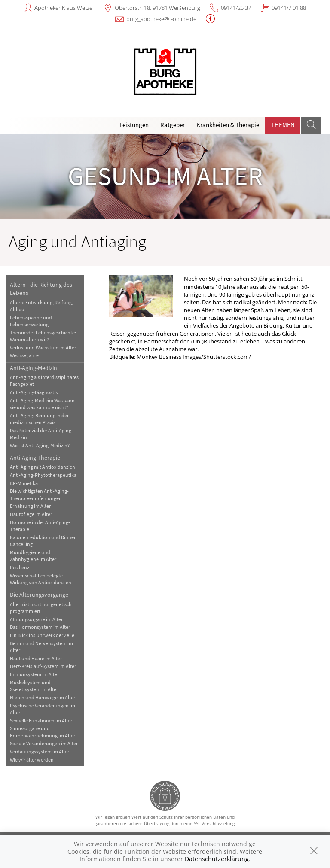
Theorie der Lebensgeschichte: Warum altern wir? (43, 336)
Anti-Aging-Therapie (35, 458)
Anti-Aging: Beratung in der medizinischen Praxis (39, 419)
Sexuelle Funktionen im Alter (41, 721)
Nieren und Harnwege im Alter (43, 697)
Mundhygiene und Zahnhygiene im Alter (33, 556)
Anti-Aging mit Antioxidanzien (43, 467)
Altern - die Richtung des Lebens (41, 289)
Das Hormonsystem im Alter (40, 627)
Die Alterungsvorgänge (39, 595)
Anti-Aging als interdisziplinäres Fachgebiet (44, 381)
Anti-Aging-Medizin (34, 368)
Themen (283, 125)
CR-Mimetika (24, 483)
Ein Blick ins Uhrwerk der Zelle (42, 635)
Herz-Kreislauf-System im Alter (43, 666)
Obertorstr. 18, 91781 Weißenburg (157, 8)
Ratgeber (173, 125)
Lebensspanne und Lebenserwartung (31, 321)
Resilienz (20, 567)
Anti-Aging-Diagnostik (34, 392)
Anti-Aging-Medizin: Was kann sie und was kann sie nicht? (42, 404)
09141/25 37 (236, 8)
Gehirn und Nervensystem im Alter (41, 647)
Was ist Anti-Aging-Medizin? (40, 445)
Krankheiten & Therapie (228, 125)
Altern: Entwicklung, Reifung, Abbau (41, 306)
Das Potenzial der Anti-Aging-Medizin (41, 434)
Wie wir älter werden (32, 760)
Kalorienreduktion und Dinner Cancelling (43, 541)
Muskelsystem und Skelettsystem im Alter (34, 686)
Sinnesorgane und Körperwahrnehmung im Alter (43, 732)
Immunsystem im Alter (34, 674)
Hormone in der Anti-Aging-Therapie (40, 526)
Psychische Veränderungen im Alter (43, 709)
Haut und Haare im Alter (36, 658)
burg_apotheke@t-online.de (161, 19)
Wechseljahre (24, 355)
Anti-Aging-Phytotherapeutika (43, 475)
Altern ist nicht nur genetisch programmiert (41, 608)
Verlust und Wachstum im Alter (43, 348)
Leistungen (134, 125)
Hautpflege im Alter (31, 514)
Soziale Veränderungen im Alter (44, 743)
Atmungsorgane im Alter (36, 619)
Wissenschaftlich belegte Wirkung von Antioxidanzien (41, 579)
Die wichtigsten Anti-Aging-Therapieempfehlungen (39, 494)
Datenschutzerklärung (217, 859)
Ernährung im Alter (30, 506)
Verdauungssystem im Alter (40, 751)
